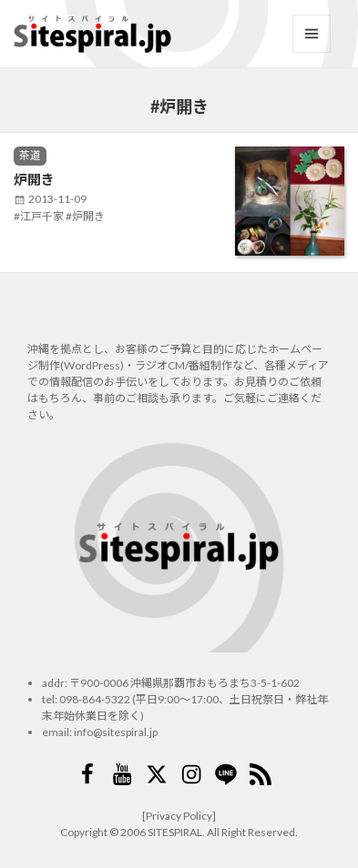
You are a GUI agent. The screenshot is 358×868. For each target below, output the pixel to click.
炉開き (34, 179)
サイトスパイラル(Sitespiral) (92, 34)
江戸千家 (42, 216)
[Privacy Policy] (179, 816)
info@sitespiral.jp (116, 732)
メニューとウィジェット (312, 34)
